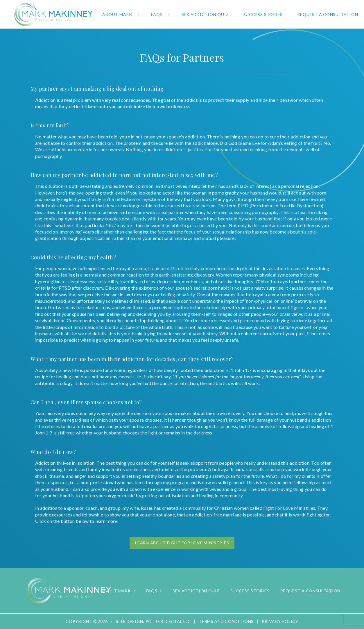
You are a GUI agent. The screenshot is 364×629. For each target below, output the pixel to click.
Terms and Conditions (226, 621)
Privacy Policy (280, 621)
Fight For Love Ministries (289, 508)
